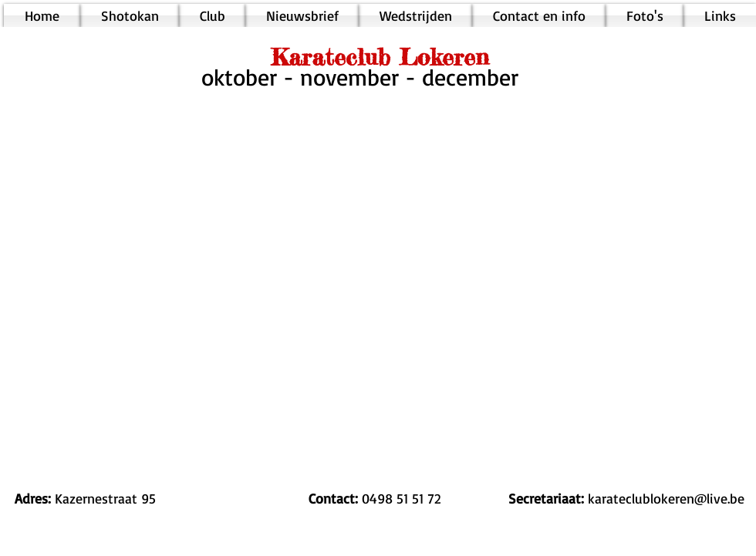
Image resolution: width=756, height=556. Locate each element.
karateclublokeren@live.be (666, 498)
